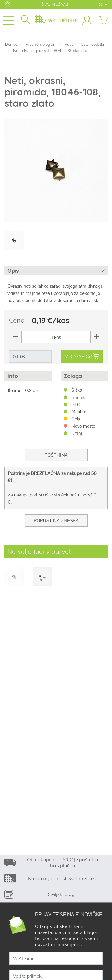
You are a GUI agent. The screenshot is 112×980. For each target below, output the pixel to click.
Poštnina (56, 455)
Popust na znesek (56, 521)
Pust (69, 44)
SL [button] (103, 4)
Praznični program (41, 44)
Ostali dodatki (92, 44)
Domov (11, 44)
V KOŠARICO (82, 357)
